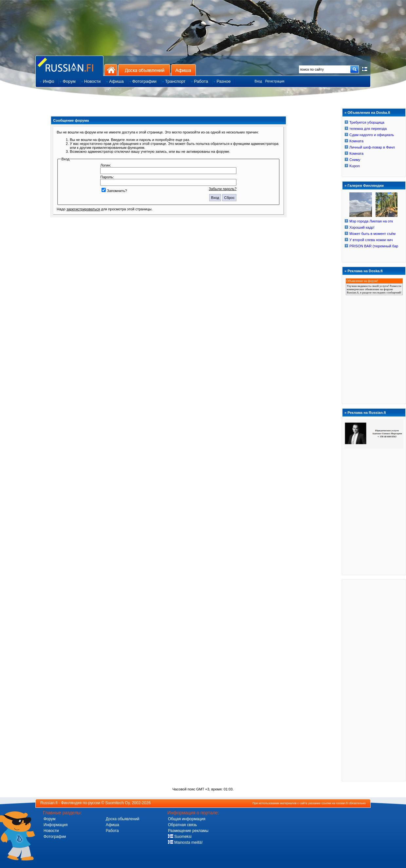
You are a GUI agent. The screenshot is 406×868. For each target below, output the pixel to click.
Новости (51, 831)
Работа (112, 831)
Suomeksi (180, 837)
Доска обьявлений (123, 819)
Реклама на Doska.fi (365, 271)
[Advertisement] (374, 680)
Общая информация (187, 819)
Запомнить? (114, 191)
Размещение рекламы (188, 831)
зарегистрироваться (83, 209)
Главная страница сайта (69, 66)
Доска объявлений (144, 70)
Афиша (184, 70)
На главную (111, 70)
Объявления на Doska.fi (369, 113)
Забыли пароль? (223, 189)
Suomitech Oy (118, 803)
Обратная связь (182, 825)
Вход (258, 81)
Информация (55, 825)
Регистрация (275, 81)
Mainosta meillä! (185, 842)
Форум (49, 819)
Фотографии (55, 837)
